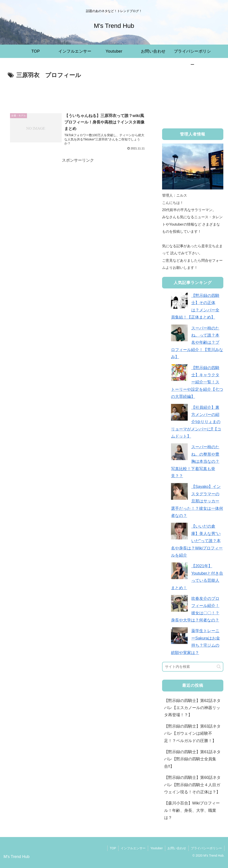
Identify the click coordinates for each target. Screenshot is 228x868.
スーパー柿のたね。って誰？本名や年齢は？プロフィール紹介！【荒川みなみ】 (197, 343)
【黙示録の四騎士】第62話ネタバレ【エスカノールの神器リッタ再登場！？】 (192, 708)
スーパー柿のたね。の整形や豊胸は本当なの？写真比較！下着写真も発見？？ (195, 461)
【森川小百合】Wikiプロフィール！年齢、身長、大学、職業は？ (192, 810)
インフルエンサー (133, 848)
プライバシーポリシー (206, 848)
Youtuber (157, 848)
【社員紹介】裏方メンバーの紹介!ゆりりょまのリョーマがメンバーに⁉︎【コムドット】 (196, 422)
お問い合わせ (177, 848)
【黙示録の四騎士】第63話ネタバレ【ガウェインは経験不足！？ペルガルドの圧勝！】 (192, 733)
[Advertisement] (78, 94)
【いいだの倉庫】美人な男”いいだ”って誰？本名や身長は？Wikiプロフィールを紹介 (197, 541)
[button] (219, 667)
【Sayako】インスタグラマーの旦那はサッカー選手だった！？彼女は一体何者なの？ (197, 501)
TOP (113, 848)
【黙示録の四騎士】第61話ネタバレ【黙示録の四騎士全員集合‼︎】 (192, 759)
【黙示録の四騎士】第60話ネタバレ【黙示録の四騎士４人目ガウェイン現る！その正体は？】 (192, 785)
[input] (193, 667)
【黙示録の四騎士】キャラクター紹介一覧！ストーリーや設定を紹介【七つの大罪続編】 (197, 382)
